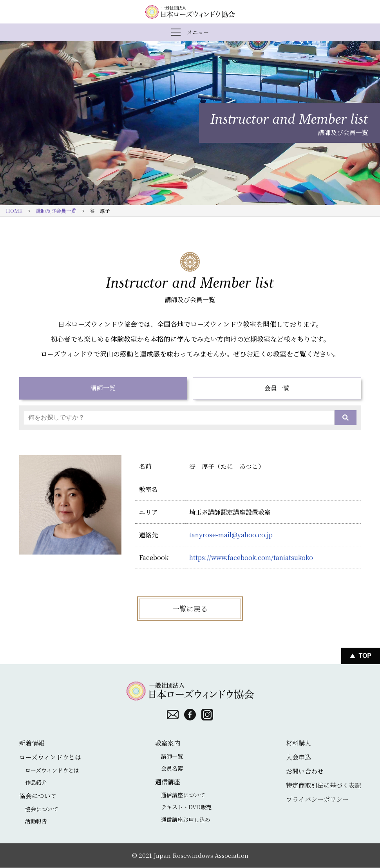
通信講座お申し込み (186, 819)
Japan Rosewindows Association (201, 855)
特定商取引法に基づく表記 (324, 785)
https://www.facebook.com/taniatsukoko (251, 557)
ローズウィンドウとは (52, 770)
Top (365, 656)
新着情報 (32, 743)
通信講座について (183, 795)
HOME (14, 211)
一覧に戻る (190, 609)
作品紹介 (36, 783)
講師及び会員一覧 (56, 211)
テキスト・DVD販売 (186, 807)
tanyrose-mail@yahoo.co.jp (231, 535)
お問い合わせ (305, 771)
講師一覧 (103, 388)
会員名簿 (172, 769)
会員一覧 (277, 388)
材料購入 (299, 743)
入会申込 (299, 757)
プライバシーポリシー (317, 799)
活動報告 (36, 821)
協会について (42, 809)
